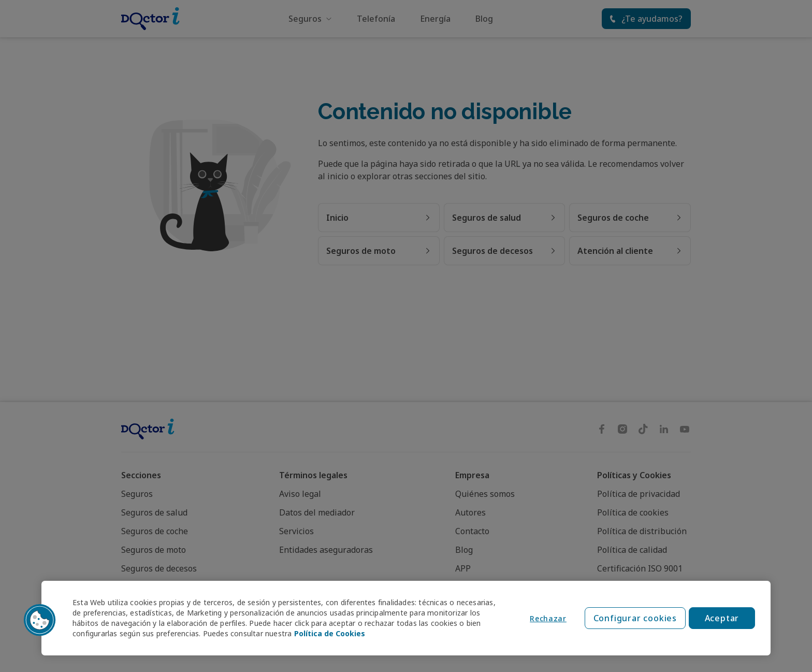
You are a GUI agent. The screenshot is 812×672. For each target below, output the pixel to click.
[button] (40, 620)
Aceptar (722, 618)
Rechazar (548, 618)
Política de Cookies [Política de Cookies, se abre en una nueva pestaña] (330, 633)
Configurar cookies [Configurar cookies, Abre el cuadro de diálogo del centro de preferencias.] (635, 618)
